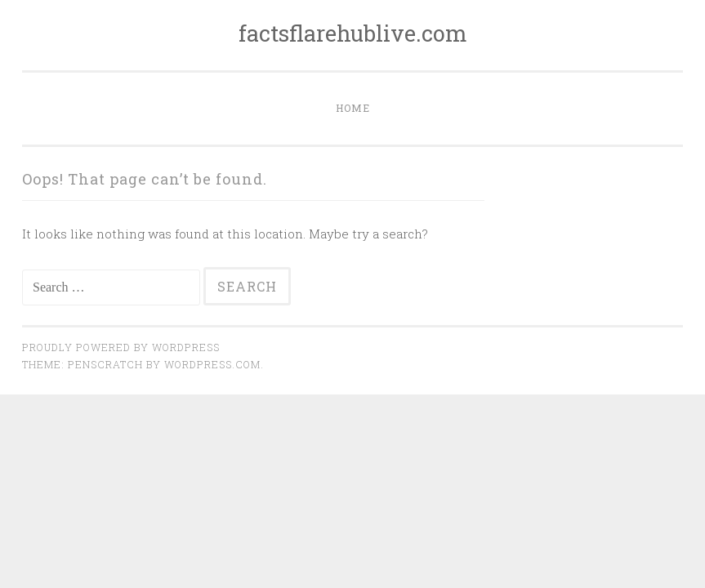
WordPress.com (212, 364)
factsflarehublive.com (353, 33)
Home (353, 108)
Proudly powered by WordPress (121, 347)
